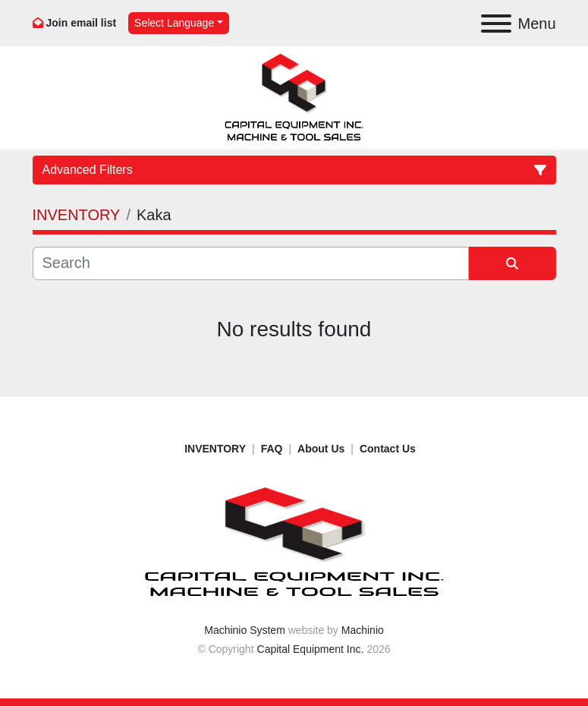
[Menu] (496, 24)
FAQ (272, 449)
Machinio (363, 630)
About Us (321, 449)
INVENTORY (215, 449)
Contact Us (388, 449)
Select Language (174, 23)
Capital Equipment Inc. (311, 649)
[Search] (251, 263)
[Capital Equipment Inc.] (294, 542)
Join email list (82, 23)
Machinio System (245, 630)
